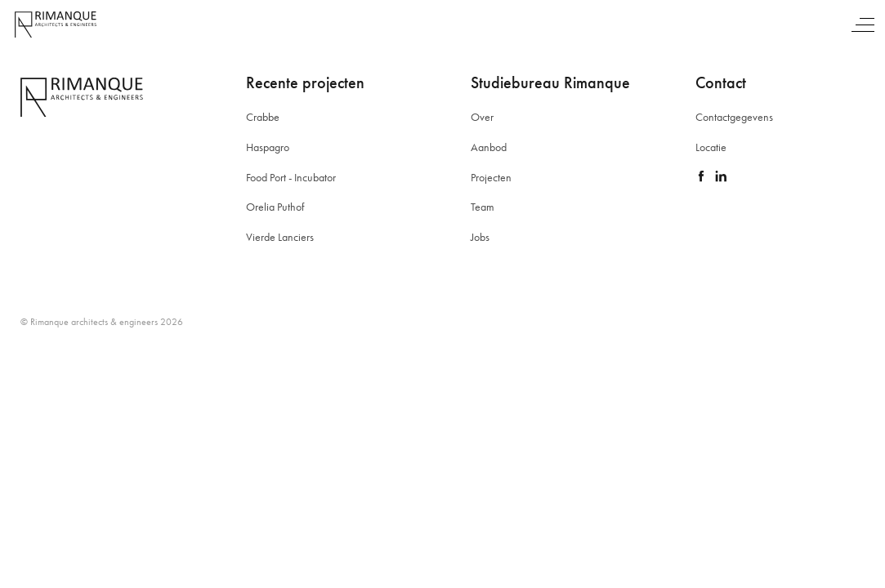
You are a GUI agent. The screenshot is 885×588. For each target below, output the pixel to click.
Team (483, 207)
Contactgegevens (734, 117)
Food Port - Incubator (291, 177)
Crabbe (263, 117)
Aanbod (489, 147)
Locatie (711, 147)
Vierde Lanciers (280, 237)
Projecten (491, 177)
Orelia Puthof (275, 207)
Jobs (480, 237)
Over (482, 117)
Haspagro (268, 147)
